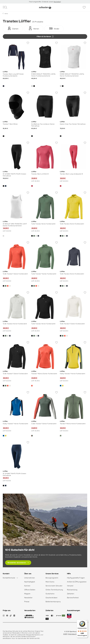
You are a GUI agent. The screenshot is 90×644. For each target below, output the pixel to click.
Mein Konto (50, 582)
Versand (70, 586)
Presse (27, 602)
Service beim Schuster (54, 586)
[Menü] (86, 621)
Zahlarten (71, 594)
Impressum (72, 634)
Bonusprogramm (52, 578)
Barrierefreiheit (73, 598)
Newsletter (28, 598)
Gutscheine (50, 594)
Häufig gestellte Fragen (76, 578)
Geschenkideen (52, 598)
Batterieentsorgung (53, 602)
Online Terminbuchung (54, 590)
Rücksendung (72, 590)
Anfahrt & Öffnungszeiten (77, 582)
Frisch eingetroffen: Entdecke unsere (41, 2)
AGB (65, 634)
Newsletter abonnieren (17, 563)
